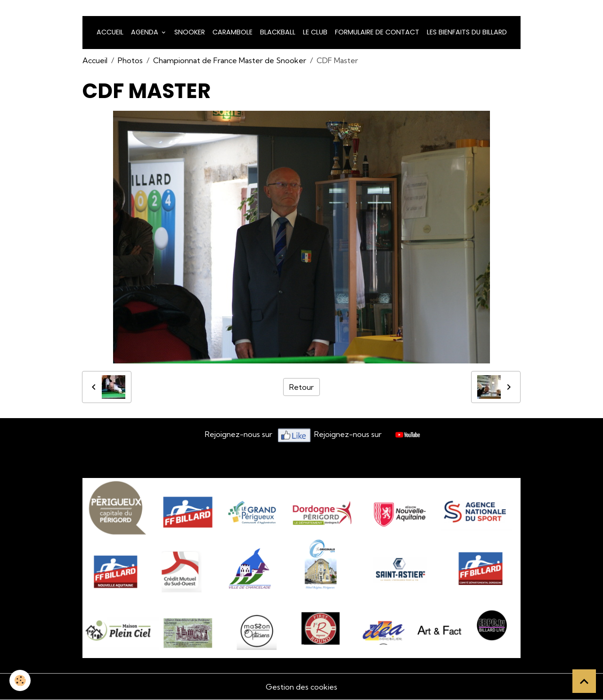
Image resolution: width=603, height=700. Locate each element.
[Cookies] (20, 680)
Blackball (278, 32)
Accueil (110, 32)
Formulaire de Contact (377, 32)
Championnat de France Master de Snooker (230, 60)
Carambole (232, 32)
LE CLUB (315, 32)
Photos (130, 60)
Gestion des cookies (301, 687)
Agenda (146, 32)
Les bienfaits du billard (467, 32)
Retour (301, 387)
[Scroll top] (584, 681)
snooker (190, 32)
